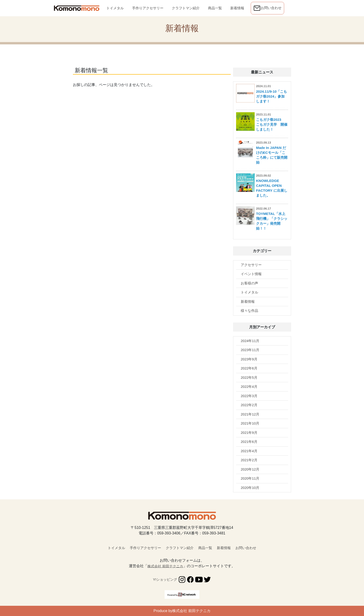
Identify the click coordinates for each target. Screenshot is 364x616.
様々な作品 (249, 311)
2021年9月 (249, 433)
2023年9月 (249, 359)
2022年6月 (249, 368)
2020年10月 (250, 488)
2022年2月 (249, 405)
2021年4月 (249, 451)
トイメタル (115, 8)
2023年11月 (250, 350)
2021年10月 (250, 423)
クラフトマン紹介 (186, 8)
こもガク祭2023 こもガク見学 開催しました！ (272, 124)
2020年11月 (250, 478)
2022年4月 (249, 387)
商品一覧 (216, 8)
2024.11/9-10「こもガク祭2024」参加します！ (271, 96)
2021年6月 (249, 442)
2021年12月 (250, 414)
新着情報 (238, 8)
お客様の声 (249, 283)
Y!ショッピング (165, 579)
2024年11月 (250, 341)
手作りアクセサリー (148, 8)
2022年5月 (249, 377)
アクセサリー (251, 265)
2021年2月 (249, 460)
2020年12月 (250, 469)
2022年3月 (249, 396)
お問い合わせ (267, 8)
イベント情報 (251, 274)
